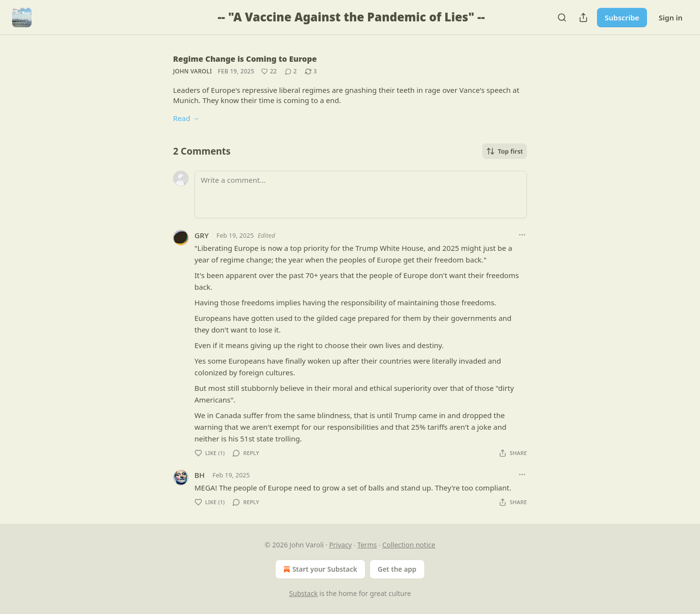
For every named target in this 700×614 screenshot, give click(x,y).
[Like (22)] (269, 71)
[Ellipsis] (522, 235)
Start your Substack (319, 569)
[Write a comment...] (361, 194)
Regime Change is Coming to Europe (245, 59)
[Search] (562, 18)
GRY (201, 235)
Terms (367, 545)
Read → (186, 118)
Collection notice (409, 545)
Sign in (671, 18)
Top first (505, 151)
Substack (304, 593)
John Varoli (192, 71)
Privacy (341, 545)
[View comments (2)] (291, 71)
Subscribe (622, 18)
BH (200, 475)
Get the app (397, 569)
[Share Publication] (583, 18)
